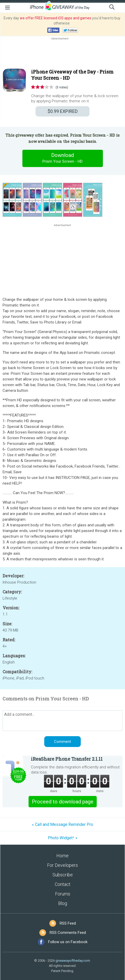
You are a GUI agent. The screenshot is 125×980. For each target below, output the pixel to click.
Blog (63, 903)
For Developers (62, 865)
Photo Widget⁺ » (63, 838)
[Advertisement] (62, 53)
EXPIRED (63, 111)
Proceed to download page (63, 802)
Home (62, 856)
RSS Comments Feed (68, 933)
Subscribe (63, 875)
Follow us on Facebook (68, 942)
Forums (63, 894)
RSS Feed (68, 923)
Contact (63, 884)
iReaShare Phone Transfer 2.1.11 (67, 759)
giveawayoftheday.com (73, 961)
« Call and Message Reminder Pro (62, 824)
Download (62, 158)
